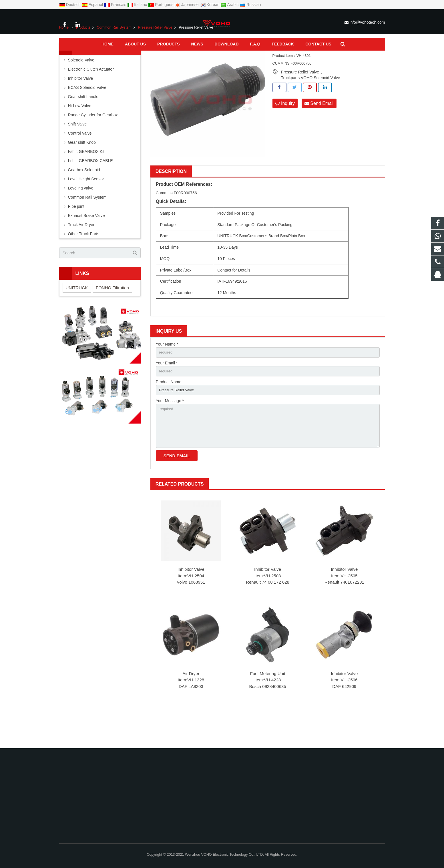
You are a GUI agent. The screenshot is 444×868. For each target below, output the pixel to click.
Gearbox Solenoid (84, 199)
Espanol (93, 5)
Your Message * (170, 432)
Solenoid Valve (81, 89)
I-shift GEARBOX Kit (86, 180)
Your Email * (167, 393)
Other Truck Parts (84, 263)
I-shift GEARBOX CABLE (90, 189)
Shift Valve (77, 153)
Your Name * (167, 373)
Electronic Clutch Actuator (91, 98)
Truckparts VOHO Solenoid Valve (311, 106)
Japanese (187, 5)
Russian (250, 5)
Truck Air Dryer (81, 254)
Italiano (138, 5)
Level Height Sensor (86, 208)
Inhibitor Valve (191, 605)
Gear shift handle (83, 125)
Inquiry (285, 132)
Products (83, 56)
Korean (210, 5)
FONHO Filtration (112, 317)
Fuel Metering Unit (268, 709)
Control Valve (80, 162)
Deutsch (70, 5)
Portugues (161, 5)
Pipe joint (76, 235)
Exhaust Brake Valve (86, 244)
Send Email (319, 132)
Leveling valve (81, 217)
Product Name (169, 412)
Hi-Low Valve (80, 135)
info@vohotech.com (367, 22)
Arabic (230, 5)
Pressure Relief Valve (155, 56)
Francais (116, 5)
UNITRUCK (77, 317)
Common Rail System (114, 56)
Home (64, 56)
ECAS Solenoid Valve (87, 116)
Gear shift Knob (82, 171)
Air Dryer (191, 709)
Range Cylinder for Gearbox (93, 144)
